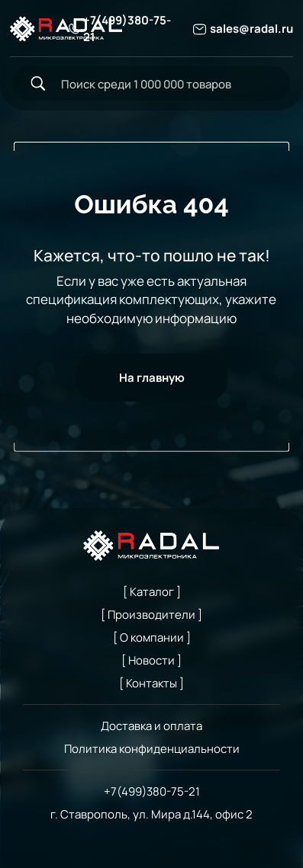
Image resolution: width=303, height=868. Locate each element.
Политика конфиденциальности (152, 748)
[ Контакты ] (151, 683)
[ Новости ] (151, 660)
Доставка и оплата (151, 725)
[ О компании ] (152, 637)
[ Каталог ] (152, 591)
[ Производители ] (151, 614)
